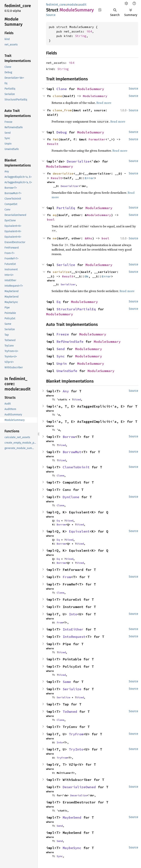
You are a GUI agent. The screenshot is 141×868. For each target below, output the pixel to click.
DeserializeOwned (79, 787)
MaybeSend (72, 817)
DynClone (71, 497)
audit (83, 5)
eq (55, 215)
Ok (87, 276)
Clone (62, 89)
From (67, 577)
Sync (61, 356)
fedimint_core (56, 5)
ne (55, 238)
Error (89, 178)
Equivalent (79, 531)
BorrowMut (72, 452)
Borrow (69, 437)
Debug (62, 132)
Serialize (66, 265)
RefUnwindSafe (70, 342)
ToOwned (70, 712)
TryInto (76, 749)
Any (66, 391)
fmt (56, 139)
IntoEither (73, 629)
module (72, 5)
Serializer (68, 284)
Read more (104, 103)
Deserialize (78, 161)
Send (61, 349)
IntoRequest (74, 637)
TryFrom (76, 734)
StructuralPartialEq (76, 309)
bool (51, 219)
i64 (89, 31)
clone (57, 96)
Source (51, 15)
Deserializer (70, 186)
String (81, 36)
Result (53, 144)
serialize (61, 272)
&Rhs (88, 238)
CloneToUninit (76, 467)
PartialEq (66, 208)
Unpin (62, 364)
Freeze (63, 334)
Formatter (97, 139)
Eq (59, 302)
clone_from (62, 110)
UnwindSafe (67, 371)
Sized (77, 399)
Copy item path (100, 10)
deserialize (63, 173)
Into (73, 614)
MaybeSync (72, 848)
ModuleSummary (91, 89)
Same (67, 682)
